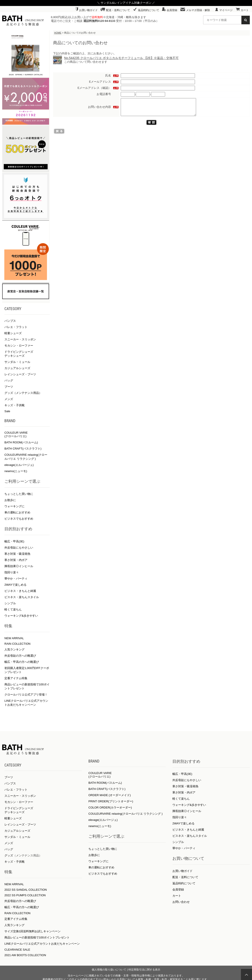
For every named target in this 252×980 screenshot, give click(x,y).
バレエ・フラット (16, 327)
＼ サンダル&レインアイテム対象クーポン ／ (126, 3)
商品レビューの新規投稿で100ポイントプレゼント (37, 937)
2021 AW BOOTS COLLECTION (25, 955)
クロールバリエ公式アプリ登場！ (26, 695)
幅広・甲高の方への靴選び (22, 662)
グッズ (9, 855)
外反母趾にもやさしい (19, 548)
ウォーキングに (14, 506)
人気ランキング (14, 649)
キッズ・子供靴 (14, 405)
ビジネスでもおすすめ (19, 519)
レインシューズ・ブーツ (20, 374)
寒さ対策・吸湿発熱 (17, 554)
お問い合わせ (181, 902)
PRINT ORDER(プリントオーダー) (111, 801)
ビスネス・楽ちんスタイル (22, 597)
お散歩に (10, 500)
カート (242, 10)
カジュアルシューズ (17, 368)
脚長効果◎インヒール (19, 566)
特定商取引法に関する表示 (144, 970)
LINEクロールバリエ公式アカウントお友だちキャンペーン (42, 944)
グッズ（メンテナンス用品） (23, 393)
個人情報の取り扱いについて (109, 970)
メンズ (9, 399)
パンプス (10, 321)
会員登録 (170, 10)
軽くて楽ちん (13, 609)
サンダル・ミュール (17, 362)
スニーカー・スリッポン (20, 339)
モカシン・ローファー (19, 346)
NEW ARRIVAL (14, 638)
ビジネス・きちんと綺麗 (20, 591)
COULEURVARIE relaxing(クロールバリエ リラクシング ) (125, 814)
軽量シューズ (13, 333)
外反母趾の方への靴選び (20, 656)
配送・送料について (115, 10)
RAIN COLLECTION (17, 644)
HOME (58, 33)
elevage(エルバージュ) (19, 465)
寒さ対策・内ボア (16, 560)
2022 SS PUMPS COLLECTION (25, 895)
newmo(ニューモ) (16, 471)
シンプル (10, 603)
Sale (7, 411)
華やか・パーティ (16, 579)
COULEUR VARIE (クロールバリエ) (16, 434)
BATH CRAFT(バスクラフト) (23, 449)
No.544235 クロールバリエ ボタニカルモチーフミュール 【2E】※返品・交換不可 (121, 58)
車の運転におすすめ (17, 512)
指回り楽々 (12, 572)
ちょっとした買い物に (19, 494)
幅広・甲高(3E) (14, 541)
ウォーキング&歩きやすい (21, 616)
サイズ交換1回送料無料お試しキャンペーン (32, 931)
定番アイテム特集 (16, 678)
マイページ (224, 10)
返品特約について (146, 10)
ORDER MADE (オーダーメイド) (110, 795)
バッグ (9, 380)
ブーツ (9, 387)
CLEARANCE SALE (17, 950)
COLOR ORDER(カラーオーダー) (110, 807)
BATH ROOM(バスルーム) (21, 442)
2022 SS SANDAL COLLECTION (26, 890)
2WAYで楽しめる (15, 585)
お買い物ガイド (87, 10)
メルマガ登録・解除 (195, 10)
